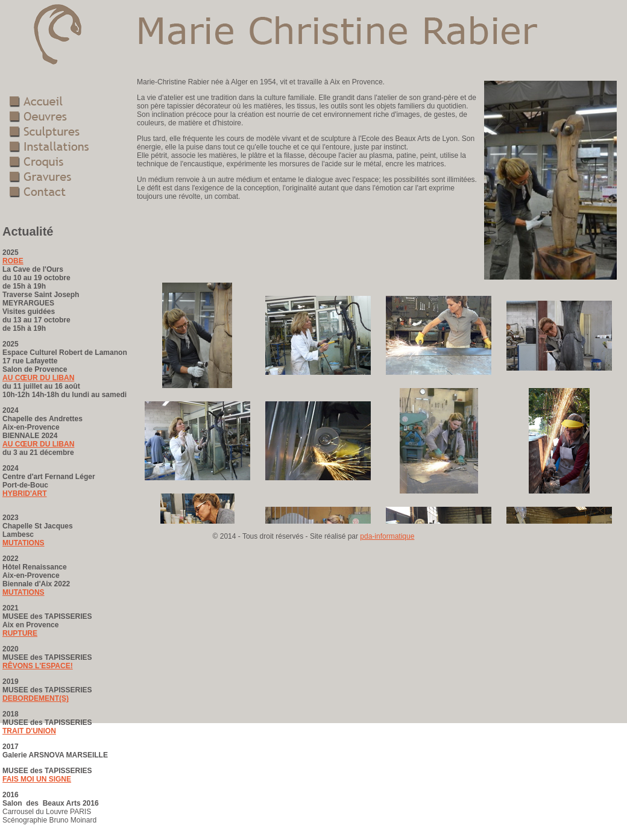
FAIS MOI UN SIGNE (37, 779)
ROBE (13, 261)
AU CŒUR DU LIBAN (38, 378)
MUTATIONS (24, 543)
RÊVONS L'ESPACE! (38, 666)
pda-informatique (387, 536)
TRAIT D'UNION (29, 731)
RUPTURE (20, 633)
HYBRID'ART (25, 494)
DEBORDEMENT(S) (36, 698)
